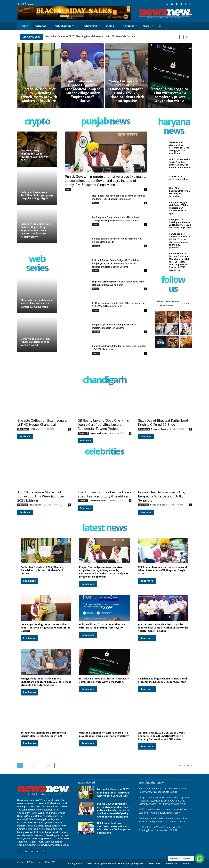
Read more (25, 436)
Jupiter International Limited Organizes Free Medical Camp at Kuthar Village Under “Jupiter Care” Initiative (163, 628)
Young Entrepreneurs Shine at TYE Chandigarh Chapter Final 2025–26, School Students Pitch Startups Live (46, 682)
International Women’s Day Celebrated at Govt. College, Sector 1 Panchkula (179, 148)
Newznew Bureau (99, 433)
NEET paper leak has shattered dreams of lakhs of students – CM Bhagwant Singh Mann (163, 570)
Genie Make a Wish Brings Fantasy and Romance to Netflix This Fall (36, 342)
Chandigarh (23, 429)
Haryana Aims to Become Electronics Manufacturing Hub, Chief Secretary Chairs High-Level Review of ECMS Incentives (180, 262)
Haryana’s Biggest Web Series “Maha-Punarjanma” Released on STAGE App (179, 208)
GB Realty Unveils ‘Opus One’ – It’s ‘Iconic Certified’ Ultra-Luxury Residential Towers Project (103, 425)
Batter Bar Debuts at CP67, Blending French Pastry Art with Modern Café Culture (90, 36)
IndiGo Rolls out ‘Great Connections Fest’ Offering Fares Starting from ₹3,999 (103, 626)
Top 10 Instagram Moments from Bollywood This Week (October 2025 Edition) (42, 496)
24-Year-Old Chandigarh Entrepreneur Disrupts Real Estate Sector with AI (43, 734)
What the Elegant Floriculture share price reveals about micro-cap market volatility (104, 734)
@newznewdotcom (168, 302)
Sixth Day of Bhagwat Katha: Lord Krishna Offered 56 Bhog (163, 423)
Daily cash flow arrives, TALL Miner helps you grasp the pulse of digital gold (37, 195)
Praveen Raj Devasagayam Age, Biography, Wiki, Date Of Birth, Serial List (161, 496)
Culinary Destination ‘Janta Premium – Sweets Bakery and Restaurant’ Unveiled (180, 163)
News (68, 189)
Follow (186, 303)
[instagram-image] (161, 317)
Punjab (96, 246)
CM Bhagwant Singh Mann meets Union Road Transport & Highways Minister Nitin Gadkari (45, 628)
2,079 (49, 766)
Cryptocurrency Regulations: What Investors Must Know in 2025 (34, 155)
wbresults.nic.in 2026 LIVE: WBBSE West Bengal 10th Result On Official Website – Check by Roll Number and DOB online (161, 736)
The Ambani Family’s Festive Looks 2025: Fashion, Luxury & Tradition (104, 494)
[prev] (181, 37)
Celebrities (23, 505)
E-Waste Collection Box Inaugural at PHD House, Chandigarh (42, 423)
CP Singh (35, 429)
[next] (187, 37)
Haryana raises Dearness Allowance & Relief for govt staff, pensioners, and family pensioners (179, 241)
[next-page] (57, 766)
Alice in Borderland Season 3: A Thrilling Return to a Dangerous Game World (36, 304)
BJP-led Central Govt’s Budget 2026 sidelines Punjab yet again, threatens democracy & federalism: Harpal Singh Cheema (116, 264)
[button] (160, 26)
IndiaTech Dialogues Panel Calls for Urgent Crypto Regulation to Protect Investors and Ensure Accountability (36, 230)
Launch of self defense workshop (179, 178)
